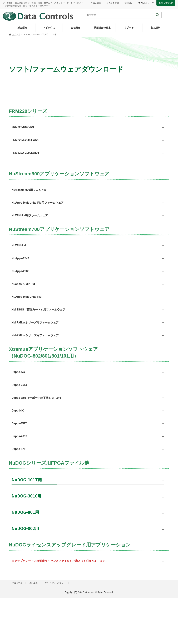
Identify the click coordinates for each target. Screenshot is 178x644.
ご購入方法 (96, 3)
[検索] (158, 15)
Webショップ (146, 3)
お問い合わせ (166, 3)
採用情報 (128, 3)
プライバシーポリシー (55, 583)
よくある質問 (112, 3)
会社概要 (33, 583)
